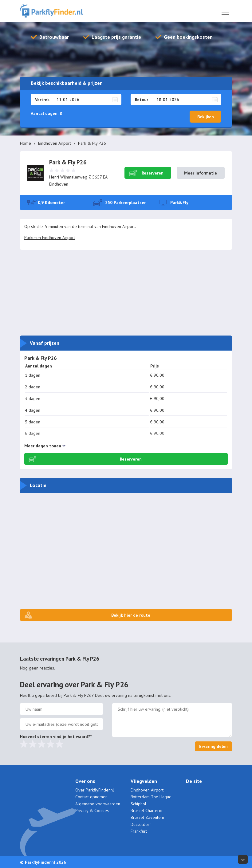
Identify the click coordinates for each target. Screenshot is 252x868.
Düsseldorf (141, 824)
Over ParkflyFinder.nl (95, 790)
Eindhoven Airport (55, 143)
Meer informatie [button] (201, 173)
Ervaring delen (213, 746)
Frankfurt (139, 831)
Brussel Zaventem (147, 817)
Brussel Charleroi (146, 811)
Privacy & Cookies (92, 811)
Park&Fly (179, 202)
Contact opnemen (91, 797)
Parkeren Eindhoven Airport (50, 238)
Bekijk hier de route (131, 615)
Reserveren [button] (153, 173)
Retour (142, 100)
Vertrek (42, 100)
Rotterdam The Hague (151, 797)
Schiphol (138, 804)
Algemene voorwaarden (98, 804)
